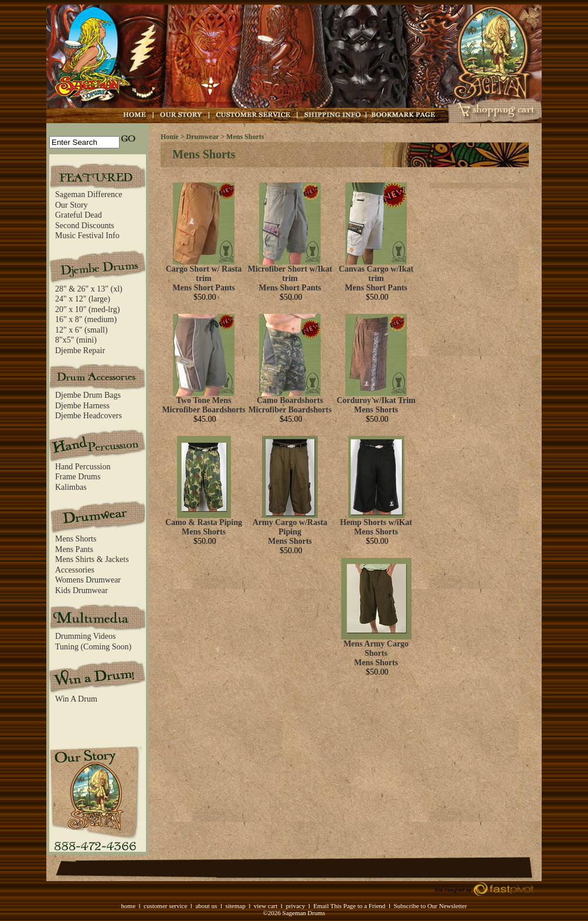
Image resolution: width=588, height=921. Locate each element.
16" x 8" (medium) (86, 319)
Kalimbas (71, 487)
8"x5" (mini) (76, 340)
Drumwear (203, 137)
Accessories (75, 570)
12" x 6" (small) (81, 330)
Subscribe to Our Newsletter (430, 906)
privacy (295, 906)
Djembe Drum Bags (88, 395)
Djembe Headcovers (89, 416)
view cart (266, 906)
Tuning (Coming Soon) (93, 647)
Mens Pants (74, 549)
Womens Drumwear (88, 580)
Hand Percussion (83, 467)
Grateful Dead (79, 215)
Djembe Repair (80, 351)
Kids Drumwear (81, 590)
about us (206, 906)
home (128, 906)
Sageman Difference (89, 194)
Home (170, 137)
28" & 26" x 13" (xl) (89, 289)
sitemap (235, 906)
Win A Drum (76, 699)
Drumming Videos (86, 636)
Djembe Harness (82, 406)
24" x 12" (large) (83, 299)
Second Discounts (85, 226)
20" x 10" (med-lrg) (87, 309)
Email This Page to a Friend (349, 906)
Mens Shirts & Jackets (92, 559)
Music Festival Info (87, 236)
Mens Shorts (76, 539)
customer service (165, 906)
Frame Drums (78, 477)
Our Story (72, 205)
